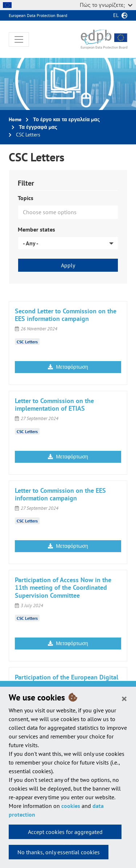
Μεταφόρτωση (68, 367)
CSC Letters (27, 341)
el (116, 15)
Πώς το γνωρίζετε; (106, 5)
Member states (36, 229)
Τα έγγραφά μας (38, 127)
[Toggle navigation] (19, 39)
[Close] (124, 698)
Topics (26, 198)
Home (15, 119)
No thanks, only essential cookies (59, 852)
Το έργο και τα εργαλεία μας (66, 119)
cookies (71, 806)
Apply (68, 265)
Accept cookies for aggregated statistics (65, 834)
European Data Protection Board (38, 15)
